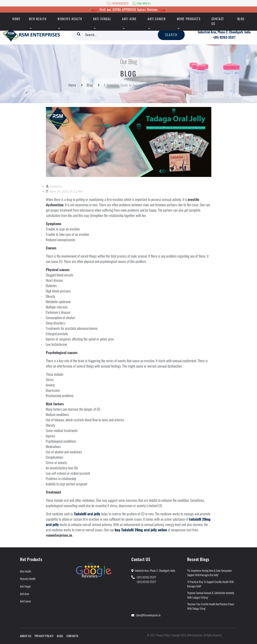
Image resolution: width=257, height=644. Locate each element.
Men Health (38, 19)
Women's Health (70, 19)
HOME (16, 19)
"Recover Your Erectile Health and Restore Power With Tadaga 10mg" (211, 606)
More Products (189, 19)
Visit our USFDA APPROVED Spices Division (128, 10)
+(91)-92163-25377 (224, 37)
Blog (241, 19)
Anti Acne (129, 19)
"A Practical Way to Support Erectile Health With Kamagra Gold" (210, 584)
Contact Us (218, 21)
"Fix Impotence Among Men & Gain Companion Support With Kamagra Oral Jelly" (209, 573)
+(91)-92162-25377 (146, 577)
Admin (58, 186)
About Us (26, 636)
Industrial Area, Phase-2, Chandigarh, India (224, 32)
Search (171, 35)
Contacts (72, 636)
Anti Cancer (157, 19)
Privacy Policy (44, 636)
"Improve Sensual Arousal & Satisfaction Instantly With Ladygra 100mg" (211, 595)
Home (72, 85)
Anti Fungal (102, 19)
